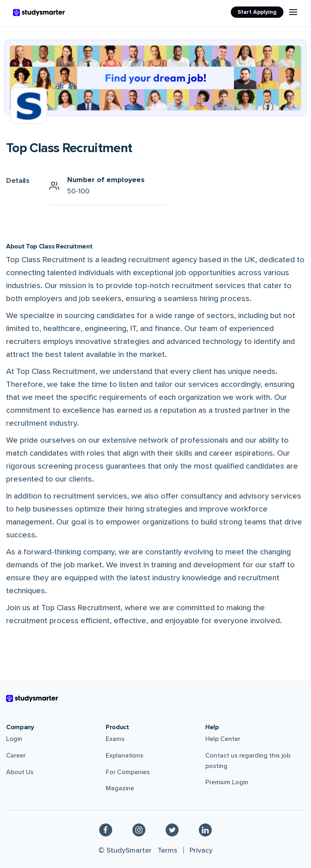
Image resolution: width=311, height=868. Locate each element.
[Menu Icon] (293, 12)
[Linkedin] (205, 830)
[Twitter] (172, 830)
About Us (20, 772)
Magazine (120, 788)
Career (16, 756)
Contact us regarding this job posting (248, 761)
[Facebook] (106, 830)
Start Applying (257, 12)
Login (14, 739)
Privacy (201, 850)
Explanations (125, 756)
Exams (115, 739)
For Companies (128, 772)
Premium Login (227, 782)
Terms (167, 850)
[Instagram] (139, 830)
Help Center (223, 739)
